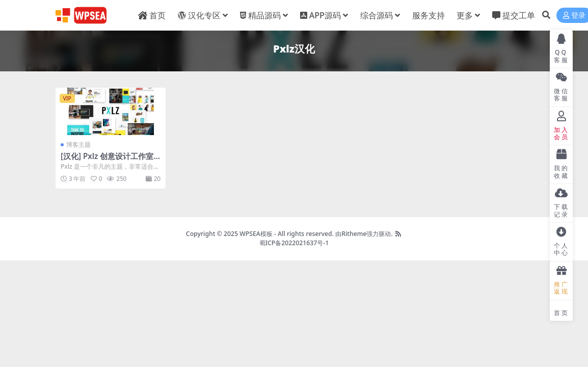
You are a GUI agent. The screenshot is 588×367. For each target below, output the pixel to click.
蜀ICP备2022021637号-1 (294, 243)
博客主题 (78, 145)
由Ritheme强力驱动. (364, 234)
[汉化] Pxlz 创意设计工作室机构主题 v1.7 (107, 161)
